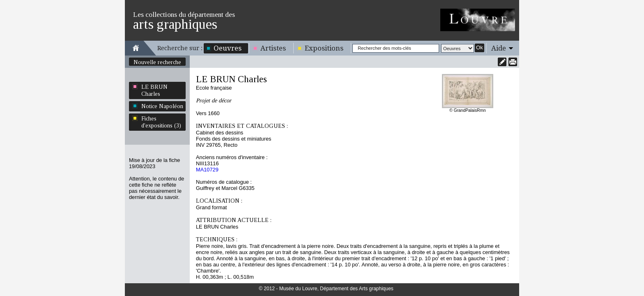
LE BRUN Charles (154, 90)
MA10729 (207, 170)
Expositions (324, 48)
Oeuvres (228, 48)
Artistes (273, 48)
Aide (499, 48)
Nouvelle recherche (157, 62)
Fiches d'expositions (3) (161, 122)
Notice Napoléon (162, 106)
